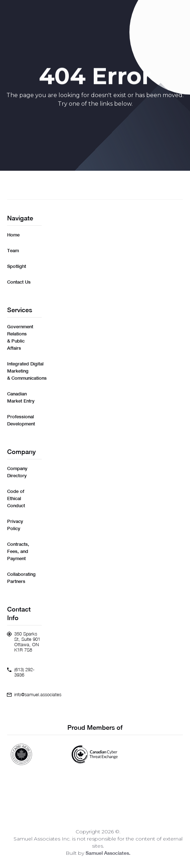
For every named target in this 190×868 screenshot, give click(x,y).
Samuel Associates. (108, 853)
